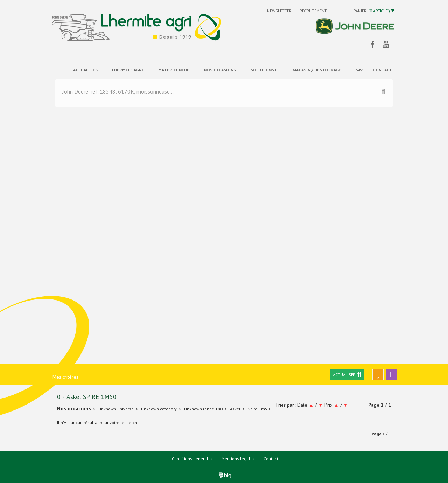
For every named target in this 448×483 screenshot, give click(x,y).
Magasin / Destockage (317, 70)
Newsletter (280, 11)
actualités (85, 70)
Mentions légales (238, 459)
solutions (263, 70)
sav (359, 70)
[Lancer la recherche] (384, 93)
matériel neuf (174, 70)
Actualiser (347, 374)
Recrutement (313, 11)
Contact (271, 459)
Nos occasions (220, 70)
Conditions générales (192, 459)
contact (383, 70)
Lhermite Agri (128, 70)
